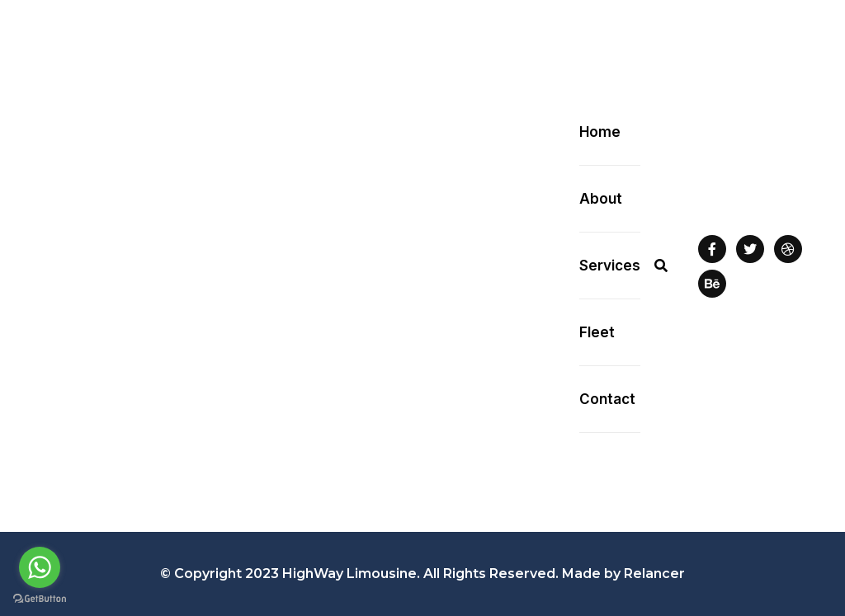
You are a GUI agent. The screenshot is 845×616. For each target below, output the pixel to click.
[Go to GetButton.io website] (40, 599)
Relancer (654, 574)
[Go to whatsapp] (40, 567)
